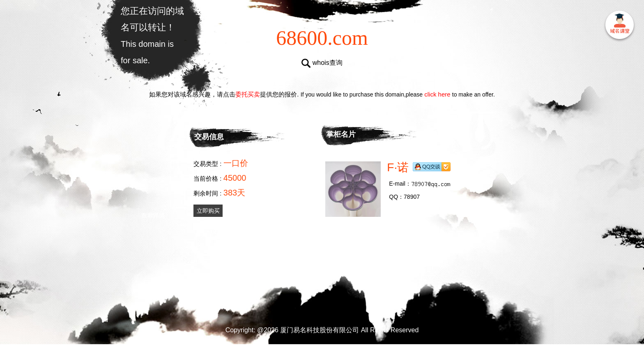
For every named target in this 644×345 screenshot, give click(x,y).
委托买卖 (248, 94)
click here (437, 94)
